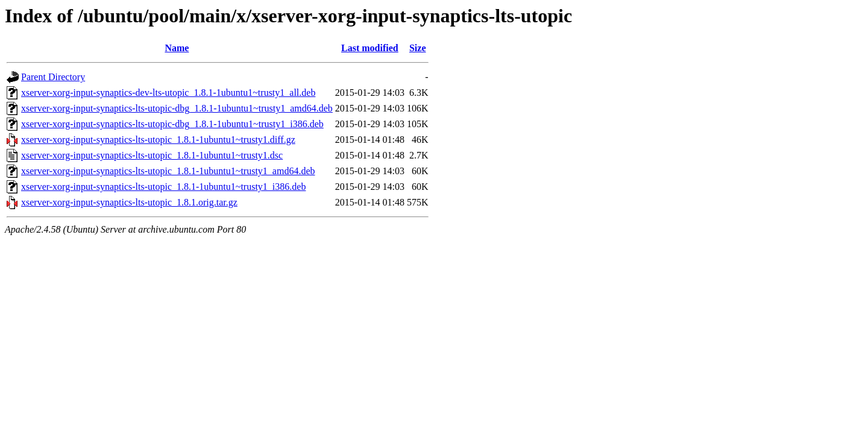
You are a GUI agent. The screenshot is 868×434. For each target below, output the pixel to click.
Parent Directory (53, 77)
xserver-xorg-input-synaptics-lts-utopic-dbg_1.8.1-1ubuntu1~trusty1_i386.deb (172, 124)
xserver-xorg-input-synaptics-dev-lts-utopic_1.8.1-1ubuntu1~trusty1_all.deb (168, 93)
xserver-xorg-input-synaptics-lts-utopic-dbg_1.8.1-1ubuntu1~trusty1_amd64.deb (177, 108)
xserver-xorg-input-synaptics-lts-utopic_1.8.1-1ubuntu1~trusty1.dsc (152, 155)
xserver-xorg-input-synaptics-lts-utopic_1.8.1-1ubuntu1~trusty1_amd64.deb (168, 171)
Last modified (370, 48)
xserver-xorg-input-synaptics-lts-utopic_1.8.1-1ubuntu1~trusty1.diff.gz (158, 140)
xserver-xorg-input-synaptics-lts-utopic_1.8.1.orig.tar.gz (129, 202)
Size (418, 48)
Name (177, 48)
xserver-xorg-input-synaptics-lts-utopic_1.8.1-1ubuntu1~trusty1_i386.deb (163, 187)
